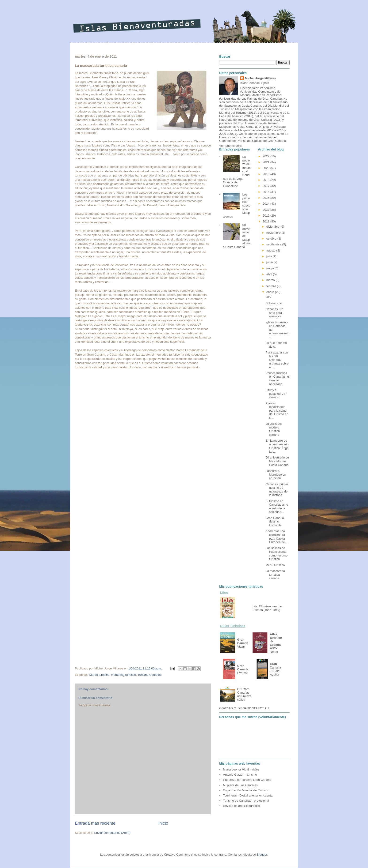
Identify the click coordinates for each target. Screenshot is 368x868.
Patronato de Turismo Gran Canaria (247, 780)
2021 (266, 162)
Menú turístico (275, 565)
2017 (266, 186)
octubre (272, 239)
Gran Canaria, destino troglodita (275, 522)
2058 (269, 297)
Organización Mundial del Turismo (246, 790)
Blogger (262, 855)
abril (270, 274)
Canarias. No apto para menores (274, 313)
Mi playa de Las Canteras (240, 785)
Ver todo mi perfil (231, 146)
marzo (271, 280)
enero (271, 292)
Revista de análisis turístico (241, 806)
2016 (266, 192)
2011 (266, 221)
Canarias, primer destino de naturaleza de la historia (277, 490)
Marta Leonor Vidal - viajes (241, 769)
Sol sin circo (274, 303)
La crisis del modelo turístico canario (274, 429)
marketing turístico (123, 675)
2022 (266, 156)
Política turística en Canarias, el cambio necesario (277, 379)
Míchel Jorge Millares (261, 78)
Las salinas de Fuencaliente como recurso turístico (276, 553)
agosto (271, 250)
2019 (266, 174)
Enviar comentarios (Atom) (112, 833)
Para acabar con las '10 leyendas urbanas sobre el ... (277, 360)
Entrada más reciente (95, 823)
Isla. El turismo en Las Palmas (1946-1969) (268, 608)
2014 (266, 204)
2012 (266, 216)
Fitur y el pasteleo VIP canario (276, 394)
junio (270, 262)
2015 (266, 198)
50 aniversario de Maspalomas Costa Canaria (277, 461)
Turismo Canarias (149, 675)
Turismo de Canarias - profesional (246, 801)
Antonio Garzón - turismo (240, 775)
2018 (266, 180)
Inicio (163, 823)
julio (270, 256)
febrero (272, 286)
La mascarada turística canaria (275, 575)
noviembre (274, 233)
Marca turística (99, 675)
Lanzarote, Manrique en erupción (276, 474)
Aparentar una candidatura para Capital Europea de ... (277, 537)
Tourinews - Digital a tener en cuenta (248, 795)
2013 (266, 210)
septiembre (274, 244)
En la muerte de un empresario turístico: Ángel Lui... (277, 446)
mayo (270, 268)
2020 (266, 168)
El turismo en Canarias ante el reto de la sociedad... (277, 507)
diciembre (273, 227)
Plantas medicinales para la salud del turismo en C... (277, 411)
